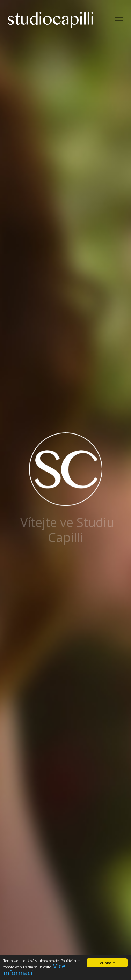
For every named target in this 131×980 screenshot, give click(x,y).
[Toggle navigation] (119, 20)
